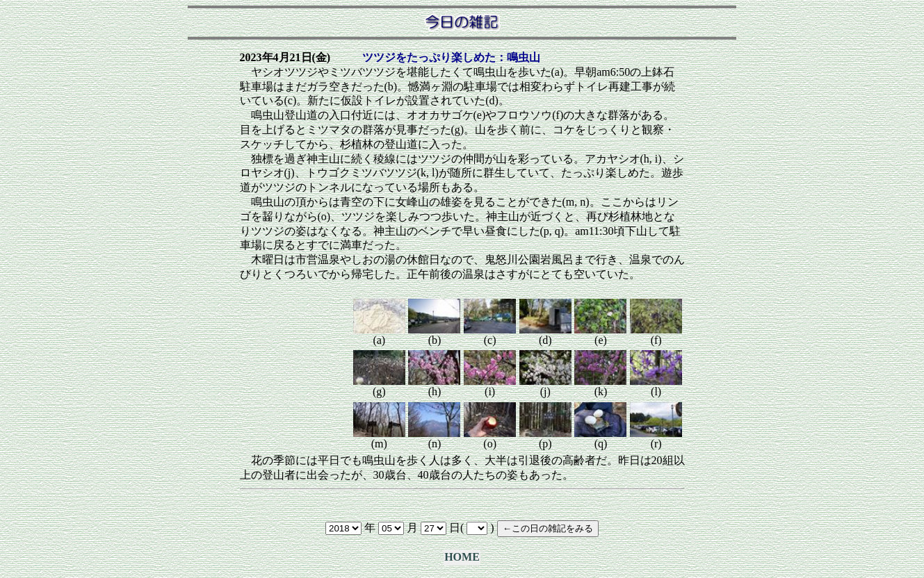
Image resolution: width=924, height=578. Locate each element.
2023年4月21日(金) (285, 57)
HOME (462, 557)
